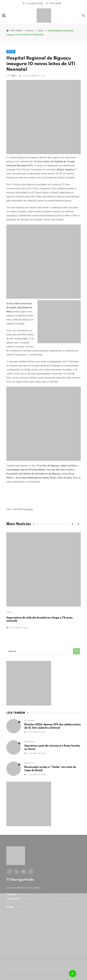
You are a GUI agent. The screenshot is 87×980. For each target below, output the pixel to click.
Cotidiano (29, 721)
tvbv (13, 76)
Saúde (10, 612)
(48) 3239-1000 (25, 894)
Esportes (29, 763)
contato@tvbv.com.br (25, 907)
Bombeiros (30, 742)
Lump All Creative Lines (66, 969)
